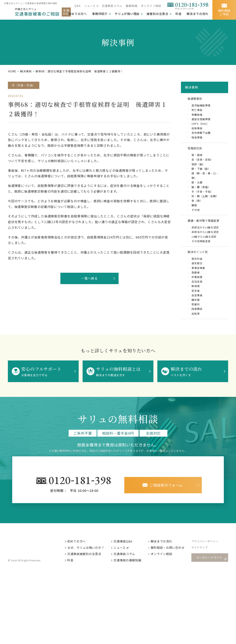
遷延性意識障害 (201, 120)
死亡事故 (197, 111)
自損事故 (197, 130)
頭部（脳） (198, 166)
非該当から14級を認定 (205, 231)
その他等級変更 (201, 245)
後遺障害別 (196, 99)
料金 (179, 14)
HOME (12, 71)
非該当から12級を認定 (205, 235)
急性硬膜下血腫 (201, 134)
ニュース (90, 6)
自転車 (196, 318)
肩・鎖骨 (197, 157)
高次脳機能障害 (201, 107)
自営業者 (197, 300)
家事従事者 (198, 272)
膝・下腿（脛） (201, 171)
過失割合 (197, 268)
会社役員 (197, 286)
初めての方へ (79, 547)
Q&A (77, 6)
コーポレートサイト (210, 564)
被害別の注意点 (157, 14)
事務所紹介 (100, 14)
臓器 (194, 208)
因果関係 (197, 314)
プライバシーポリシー (208, 547)
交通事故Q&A (126, 547)
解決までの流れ (198, 14)
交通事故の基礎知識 (130, 567)
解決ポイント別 (199, 256)
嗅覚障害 (197, 139)
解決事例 (26, 71)
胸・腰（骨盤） (201, 189)
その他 (196, 212)
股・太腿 (197, 185)
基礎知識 (131, 6)
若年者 (196, 295)
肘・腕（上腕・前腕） (205, 199)
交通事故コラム (112, 6)
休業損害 (197, 282)
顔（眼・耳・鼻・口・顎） (205, 178)
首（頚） (197, 203)
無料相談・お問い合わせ (171, 553)
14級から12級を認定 (204, 240)
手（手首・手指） (24, 85)
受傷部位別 (196, 150)
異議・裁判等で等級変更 (206, 224)
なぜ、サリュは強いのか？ (88, 553)
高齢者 (196, 277)
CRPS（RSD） (201, 125)
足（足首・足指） (202, 162)
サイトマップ (203, 554)
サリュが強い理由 (127, 14)
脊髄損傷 (197, 116)
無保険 (196, 291)
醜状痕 (196, 305)
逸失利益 (197, 263)
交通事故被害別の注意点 (87, 560)
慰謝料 (196, 309)
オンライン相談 (151, 6)
